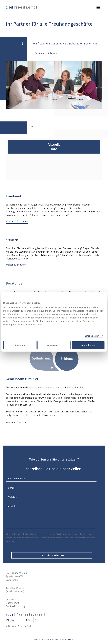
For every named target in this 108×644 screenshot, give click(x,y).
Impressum (12, 599)
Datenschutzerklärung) (24, 541)
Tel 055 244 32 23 (15, 588)
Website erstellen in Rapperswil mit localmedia (54, 640)
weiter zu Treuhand (17, 221)
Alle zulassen (88, 345)
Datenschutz (13, 603)
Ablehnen (20, 345)
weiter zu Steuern (16, 265)
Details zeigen (92, 336)
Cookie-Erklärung (15, 606)
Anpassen (54, 345)
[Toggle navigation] (98, 7)
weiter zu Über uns (16, 423)
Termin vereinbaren (46, 53)
